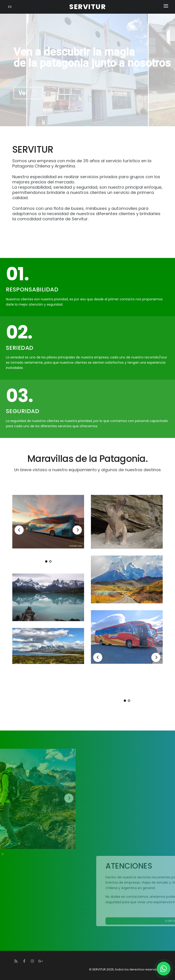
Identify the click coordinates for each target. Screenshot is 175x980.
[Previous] (19, 530)
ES (10, 7)
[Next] (77, 530)
